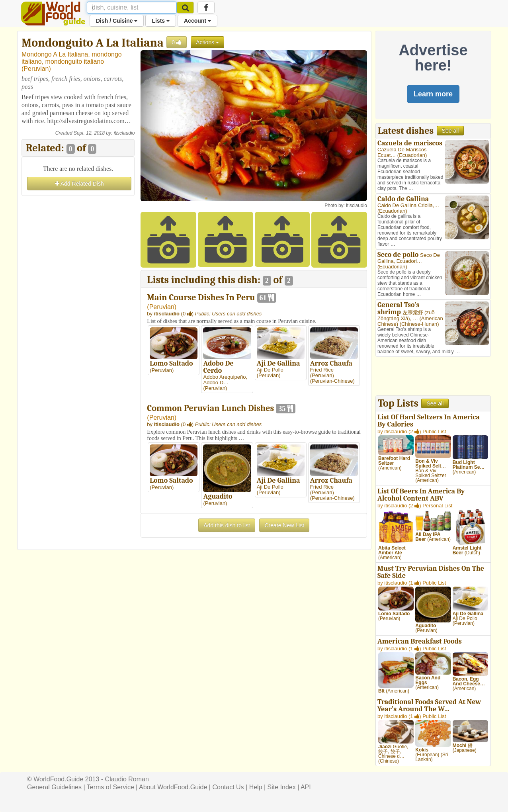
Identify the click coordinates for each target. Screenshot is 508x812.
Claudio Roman (127, 779)
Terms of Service (110, 787)
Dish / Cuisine (117, 21)
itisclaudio (124, 133)
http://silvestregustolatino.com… (89, 121)
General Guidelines (54, 787)
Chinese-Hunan (419, 324)
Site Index (282, 787)
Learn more (433, 94)
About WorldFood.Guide (173, 787)
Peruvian (36, 69)
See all (450, 131)
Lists (161, 21)
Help (256, 787)
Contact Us (228, 787)
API (306, 787)
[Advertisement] (78, 317)
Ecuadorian (412, 155)
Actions (207, 42)
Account (197, 21)
